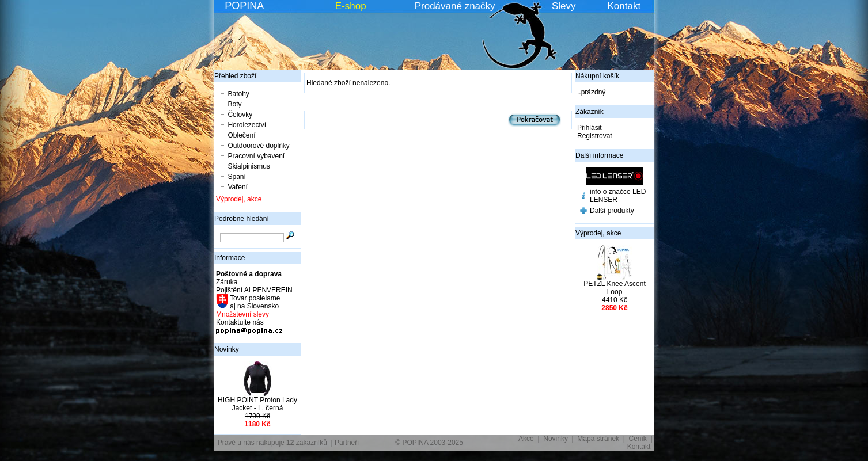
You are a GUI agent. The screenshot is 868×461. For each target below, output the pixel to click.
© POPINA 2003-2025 (429, 443)
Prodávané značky (455, 6)
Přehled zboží (235, 76)
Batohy (238, 94)
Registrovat (595, 136)
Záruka (227, 282)
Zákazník (590, 112)
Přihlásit (590, 128)
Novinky (227, 349)
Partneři (347, 443)
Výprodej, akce (239, 199)
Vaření (237, 187)
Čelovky (240, 115)
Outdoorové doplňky (258, 146)
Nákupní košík (597, 76)
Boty (234, 104)
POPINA (244, 6)
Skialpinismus (249, 166)
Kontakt (624, 6)
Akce (526, 439)
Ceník (638, 439)
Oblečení (241, 135)
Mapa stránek (598, 439)
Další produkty (612, 211)
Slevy (564, 6)
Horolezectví (247, 125)
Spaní (236, 177)
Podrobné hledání (242, 219)
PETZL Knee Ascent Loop (615, 288)
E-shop (351, 6)
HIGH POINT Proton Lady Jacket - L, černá (257, 404)
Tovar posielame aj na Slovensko (254, 302)
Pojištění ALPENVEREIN (254, 290)
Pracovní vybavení (256, 156)
